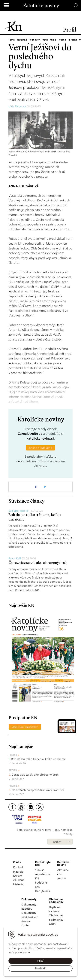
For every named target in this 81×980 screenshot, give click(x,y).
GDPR (53, 924)
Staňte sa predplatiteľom (25, 727)
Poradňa (71, 40)
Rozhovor (34, 40)
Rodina (61, 40)
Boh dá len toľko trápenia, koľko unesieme (38, 759)
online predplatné (40, 448)
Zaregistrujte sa (30, 434)
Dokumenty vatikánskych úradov (30, 917)
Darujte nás (42, 891)
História (18, 884)
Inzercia (18, 872)
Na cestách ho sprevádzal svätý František (38, 790)
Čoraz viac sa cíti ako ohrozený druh (38, 563)
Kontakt (18, 867)
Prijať (40, 961)
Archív (57, 842)
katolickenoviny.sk (41, 439)
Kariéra (18, 876)
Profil (44, 40)
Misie (52, 40)
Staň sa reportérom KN (42, 874)
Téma (12, 40)
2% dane (19, 880)
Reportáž (22, 40)
